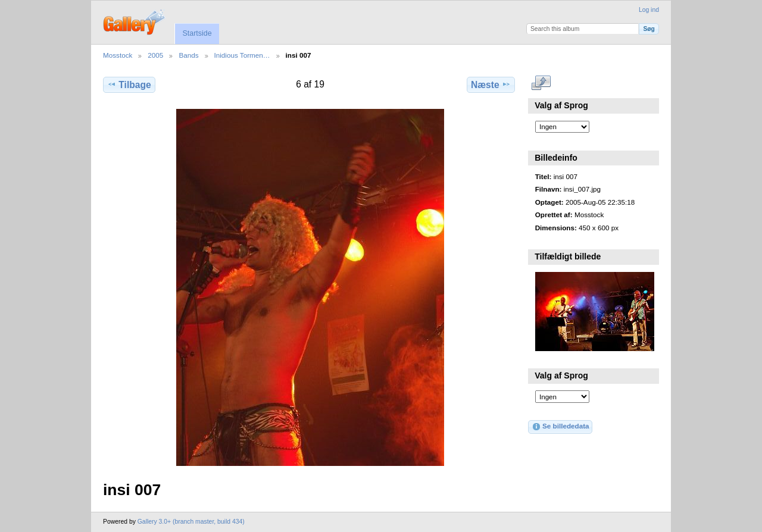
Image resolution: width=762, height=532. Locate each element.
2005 (155, 55)
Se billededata (560, 427)
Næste (491, 85)
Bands (188, 55)
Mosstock (118, 55)
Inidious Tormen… (242, 55)
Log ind (649, 10)
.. (541, 83)
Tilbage (129, 85)
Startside (197, 33)
